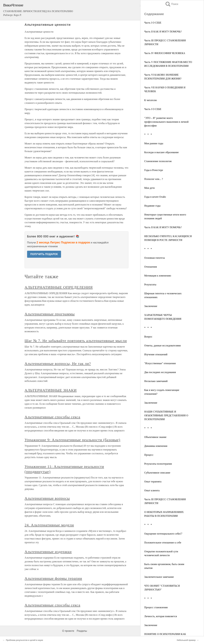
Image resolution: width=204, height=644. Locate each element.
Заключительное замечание (159, 577)
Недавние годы (152, 206)
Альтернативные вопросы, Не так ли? (58, 364)
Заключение (151, 306)
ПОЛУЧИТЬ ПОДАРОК (44, 254)
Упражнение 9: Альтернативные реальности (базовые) (72, 440)
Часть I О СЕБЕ (153, 23)
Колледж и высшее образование (161, 152)
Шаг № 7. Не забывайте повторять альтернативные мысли (76, 341)
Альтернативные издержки (48, 552)
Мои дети (149, 188)
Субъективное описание (157, 473)
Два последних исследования (160, 372)
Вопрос (148, 337)
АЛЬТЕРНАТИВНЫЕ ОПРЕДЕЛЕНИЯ (59, 287)
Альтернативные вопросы (47, 498)
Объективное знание (155, 437)
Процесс (149, 455)
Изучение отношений (156, 354)
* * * (148, 135)
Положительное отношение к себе (163, 543)
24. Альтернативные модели (49, 525)
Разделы (82, 631)
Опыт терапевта (153, 482)
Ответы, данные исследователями (162, 346)
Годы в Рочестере (154, 170)
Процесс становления (156, 607)
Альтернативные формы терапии (53, 578)
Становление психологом (158, 161)
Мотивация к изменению (158, 276)
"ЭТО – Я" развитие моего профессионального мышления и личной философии (166, 122)
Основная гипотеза (155, 258)
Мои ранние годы (154, 143)
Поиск (172, 4)
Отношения (151, 267)
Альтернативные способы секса (52, 417)
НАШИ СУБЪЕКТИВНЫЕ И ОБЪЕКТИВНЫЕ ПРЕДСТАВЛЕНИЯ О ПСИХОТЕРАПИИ (166, 415)
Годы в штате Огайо (155, 197)
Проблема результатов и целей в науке (24, 640)
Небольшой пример (186, 640)
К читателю (151, 100)
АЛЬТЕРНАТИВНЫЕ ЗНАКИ (51, 390)
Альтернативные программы (50, 314)
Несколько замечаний (156, 381)
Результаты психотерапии (158, 464)
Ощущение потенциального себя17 (163, 534)
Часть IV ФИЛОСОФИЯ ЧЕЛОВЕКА (165, 53)
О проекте (68, 631)
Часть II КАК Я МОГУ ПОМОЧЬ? (163, 32)
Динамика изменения (156, 446)
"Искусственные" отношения (160, 363)
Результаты (150, 285)
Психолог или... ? (154, 179)
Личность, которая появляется (161, 616)
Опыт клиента (152, 490)
